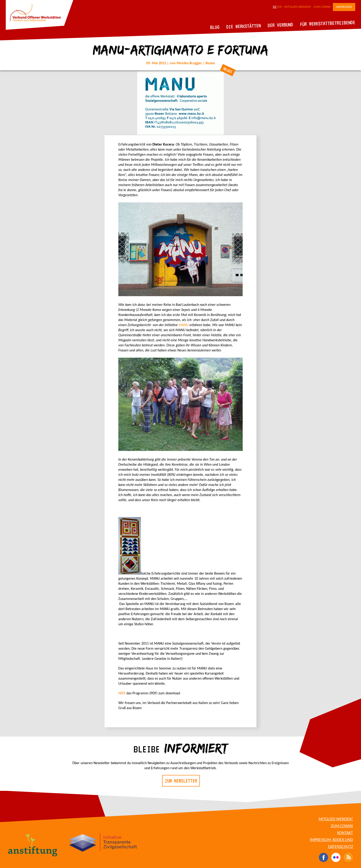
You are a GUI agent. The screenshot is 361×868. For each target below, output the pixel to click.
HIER (122, 693)
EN (280, 7)
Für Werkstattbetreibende (328, 23)
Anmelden (344, 7)
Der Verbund (281, 25)
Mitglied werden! (298, 7)
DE (275, 7)
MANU (184, 325)
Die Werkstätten (244, 26)
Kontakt (345, 833)
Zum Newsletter (181, 781)
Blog (215, 27)
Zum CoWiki (322, 7)
